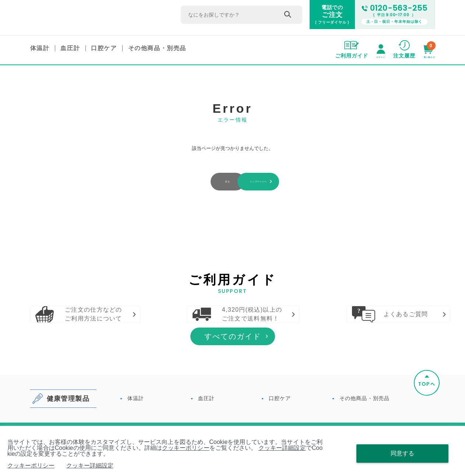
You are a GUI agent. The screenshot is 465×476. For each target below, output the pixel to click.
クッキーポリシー (186, 448)
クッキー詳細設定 (282, 448)
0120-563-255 (394, 8)
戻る (179, 182)
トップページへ (286, 182)
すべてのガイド (233, 374)
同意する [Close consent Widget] (402, 453)
